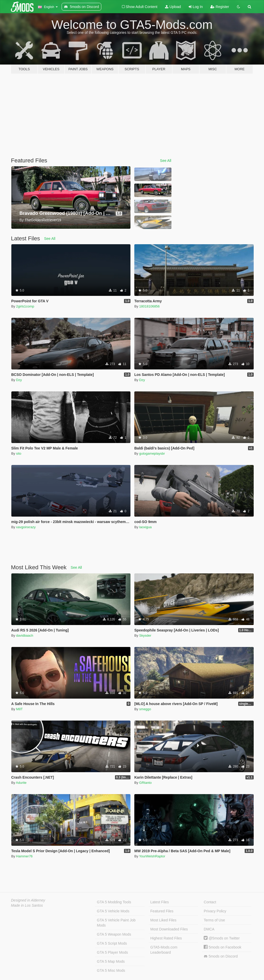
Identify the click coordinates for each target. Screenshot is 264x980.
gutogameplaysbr (152, 453)
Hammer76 (24, 856)
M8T (19, 709)
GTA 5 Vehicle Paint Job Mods (116, 923)
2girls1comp (25, 306)
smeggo (145, 709)
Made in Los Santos (27, 905)
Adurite (21, 783)
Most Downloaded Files (169, 929)
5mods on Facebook (222, 947)
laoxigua (145, 527)
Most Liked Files (163, 920)
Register (220, 7)
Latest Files (160, 902)
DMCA (209, 929)
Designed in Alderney (28, 900)
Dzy (19, 380)
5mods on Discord (221, 956)
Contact (210, 902)
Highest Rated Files (166, 938)
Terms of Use (214, 920)
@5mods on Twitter (222, 938)
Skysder (145, 635)
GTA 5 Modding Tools (114, 902)
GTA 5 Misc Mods (111, 970)
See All (166, 161)
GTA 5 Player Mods (112, 952)
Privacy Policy (215, 911)
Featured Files (162, 911)
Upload (173, 7)
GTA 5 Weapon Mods (114, 934)
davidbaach (25, 635)
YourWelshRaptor (152, 856)
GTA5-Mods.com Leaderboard (164, 950)
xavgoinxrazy (26, 527)
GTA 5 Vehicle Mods (113, 911)
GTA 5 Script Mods (112, 943)
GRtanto (145, 783)
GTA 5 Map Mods (111, 961)
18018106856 (150, 306)
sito (19, 453)
